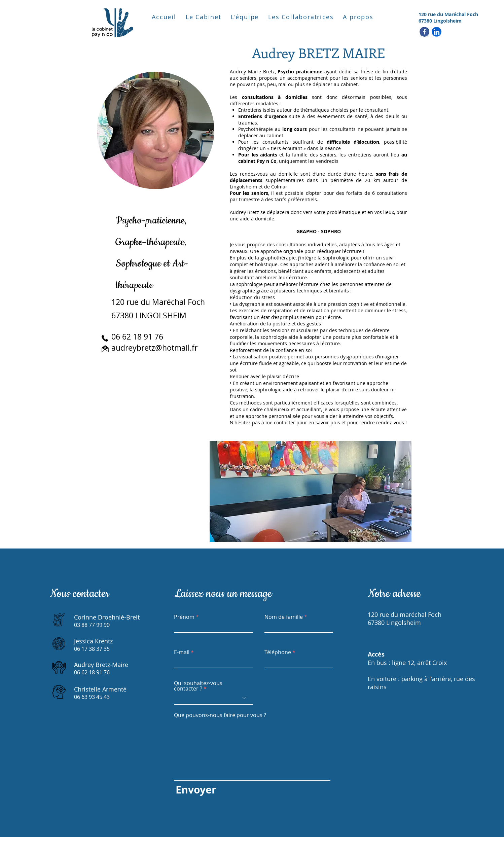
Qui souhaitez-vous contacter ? (198, 686)
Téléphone (278, 652)
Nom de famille (284, 617)
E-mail (182, 652)
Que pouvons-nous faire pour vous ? (220, 715)
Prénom (184, 617)
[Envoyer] (196, 790)
